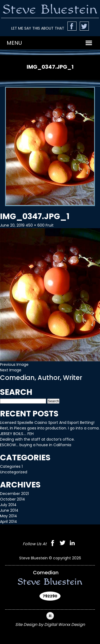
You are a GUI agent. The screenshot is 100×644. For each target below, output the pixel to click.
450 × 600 (35, 225)
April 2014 (9, 522)
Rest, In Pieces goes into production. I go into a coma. (50, 428)
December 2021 (14, 494)
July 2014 (8, 505)
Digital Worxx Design (65, 624)
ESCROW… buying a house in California (36, 445)
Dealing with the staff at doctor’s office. (37, 439)
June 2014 (9, 510)
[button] (14, 43)
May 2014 (9, 516)
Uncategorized (14, 472)
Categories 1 (11, 466)
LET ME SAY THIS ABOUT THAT (38, 28)
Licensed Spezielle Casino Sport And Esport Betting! (47, 423)
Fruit (50, 225)
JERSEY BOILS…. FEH (17, 434)
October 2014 (13, 499)
